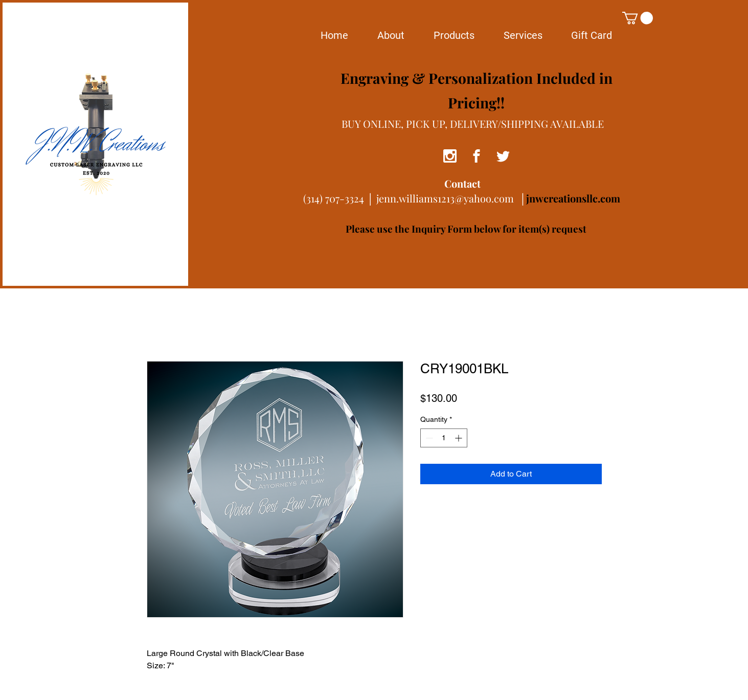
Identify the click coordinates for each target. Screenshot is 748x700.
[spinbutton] (444, 438)
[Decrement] (428, 438)
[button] (638, 18)
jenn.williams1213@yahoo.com (445, 198)
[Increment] (459, 438)
